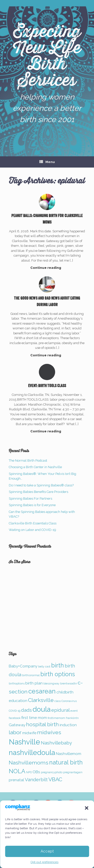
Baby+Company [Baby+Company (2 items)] (23, 666)
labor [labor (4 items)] (15, 732)
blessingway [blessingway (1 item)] (51, 683)
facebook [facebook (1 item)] (15, 718)
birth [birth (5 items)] (58, 665)
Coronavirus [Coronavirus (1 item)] (69, 701)
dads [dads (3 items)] (26, 710)
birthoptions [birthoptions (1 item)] (17, 683)
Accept (47, 851)
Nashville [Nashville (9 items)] (24, 742)
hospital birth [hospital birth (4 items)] (42, 724)
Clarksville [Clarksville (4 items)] (41, 700)
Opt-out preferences (44, 862)
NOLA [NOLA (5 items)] (17, 771)
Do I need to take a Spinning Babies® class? (41, 485)
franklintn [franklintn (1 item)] (72, 718)
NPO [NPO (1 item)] (29, 772)
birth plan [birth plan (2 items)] (34, 683)
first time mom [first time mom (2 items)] (34, 718)
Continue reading (47, 268)
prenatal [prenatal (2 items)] (16, 780)
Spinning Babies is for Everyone (32, 505)
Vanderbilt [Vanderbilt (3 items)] (36, 779)
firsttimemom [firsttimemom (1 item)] (56, 718)
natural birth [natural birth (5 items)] (66, 762)
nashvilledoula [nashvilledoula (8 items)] (32, 753)
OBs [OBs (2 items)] (36, 772)
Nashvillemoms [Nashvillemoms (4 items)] (29, 763)
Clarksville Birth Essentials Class (33, 523)
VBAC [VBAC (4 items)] (55, 779)
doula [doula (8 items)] (42, 709)
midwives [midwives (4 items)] (49, 732)
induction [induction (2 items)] (68, 725)
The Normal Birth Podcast (28, 461)
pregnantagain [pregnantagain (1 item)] (73, 772)
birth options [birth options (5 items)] (58, 674)
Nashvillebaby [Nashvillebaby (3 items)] (56, 743)
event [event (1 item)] (74, 711)
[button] (86, 808)
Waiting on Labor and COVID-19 (32, 530)
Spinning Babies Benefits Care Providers (38, 492)
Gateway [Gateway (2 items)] (17, 725)
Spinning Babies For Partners (30, 499)
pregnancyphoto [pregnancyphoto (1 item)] (52, 772)
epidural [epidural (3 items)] (61, 710)
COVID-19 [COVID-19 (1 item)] (15, 711)
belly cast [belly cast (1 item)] (44, 666)
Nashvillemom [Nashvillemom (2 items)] (69, 754)
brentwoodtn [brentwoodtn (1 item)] (69, 683)
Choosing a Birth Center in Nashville (35, 467)
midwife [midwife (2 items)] (29, 733)
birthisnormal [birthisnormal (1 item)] (31, 675)
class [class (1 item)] (58, 701)
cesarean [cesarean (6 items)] (42, 691)
